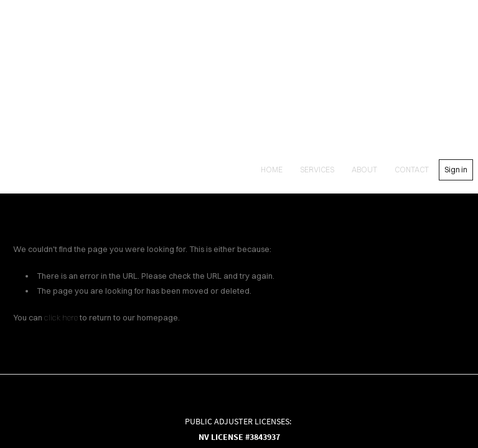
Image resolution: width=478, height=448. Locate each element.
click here (61, 317)
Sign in (456, 170)
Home (272, 170)
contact (412, 170)
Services (317, 170)
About (364, 170)
